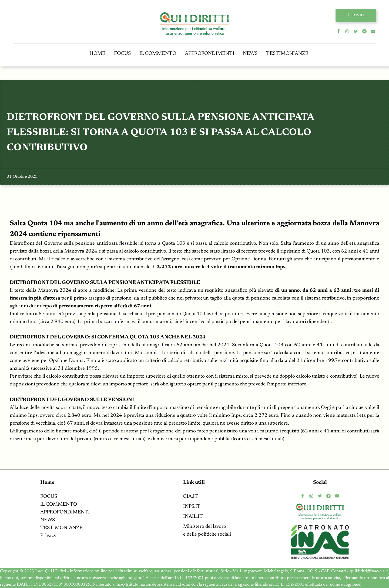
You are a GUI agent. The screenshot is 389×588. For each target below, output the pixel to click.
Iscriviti (356, 15)
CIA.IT (191, 497)
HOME (97, 54)
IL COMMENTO (158, 54)
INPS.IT (192, 507)
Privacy (48, 536)
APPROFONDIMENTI (209, 54)
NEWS (250, 54)
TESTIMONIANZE (287, 54)
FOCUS (122, 54)
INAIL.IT (193, 517)
